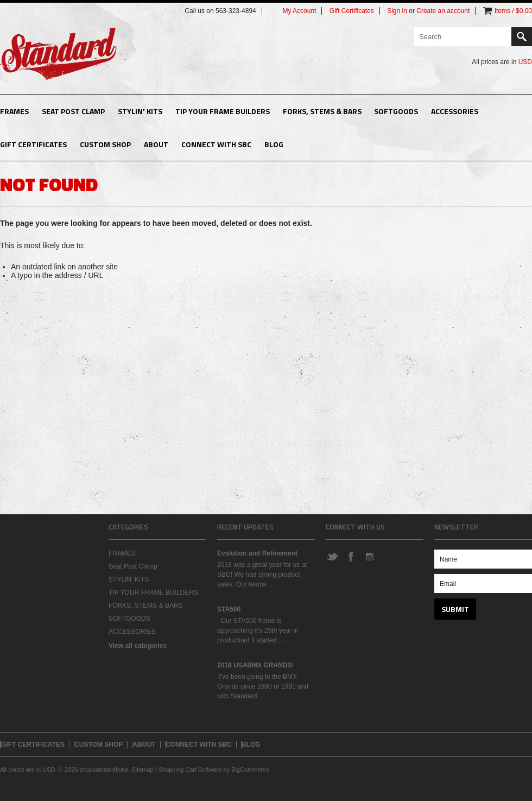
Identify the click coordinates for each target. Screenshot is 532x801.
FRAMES (14, 111)
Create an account (443, 11)
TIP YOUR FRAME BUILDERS (223, 111)
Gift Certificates (352, 11)
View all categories (138, 646)
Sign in (397, 11)
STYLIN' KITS (140, 111)
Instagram (369, 556)
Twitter (332, 556)
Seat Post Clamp (73, 111)
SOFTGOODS (396, 111)
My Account (299, 11)
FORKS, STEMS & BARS (322, 111)
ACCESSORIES (455, 111)
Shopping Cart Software (190, 770)
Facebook (351, 556)
